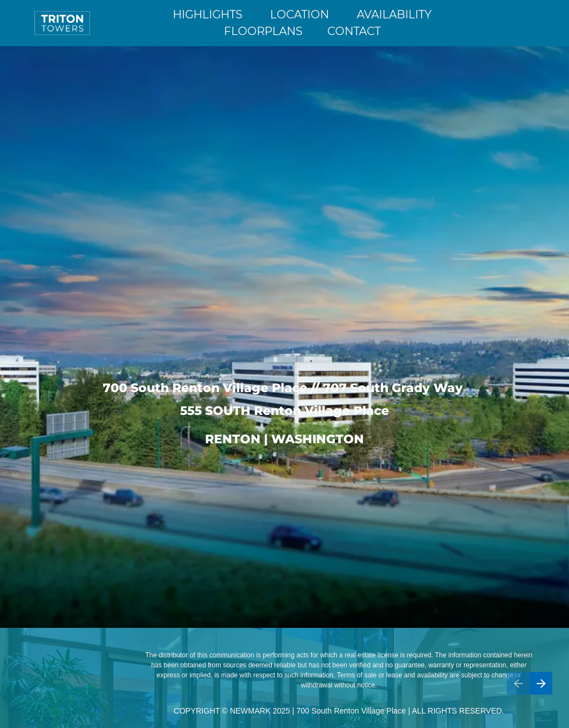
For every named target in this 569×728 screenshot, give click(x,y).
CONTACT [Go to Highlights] (354, 31)
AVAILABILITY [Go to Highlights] (394, 14)
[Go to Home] (63, 23)
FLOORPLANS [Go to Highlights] (263, 31)
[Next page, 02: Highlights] (541, 683)
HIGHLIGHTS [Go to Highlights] (208, 14)
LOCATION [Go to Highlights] (300, 14)
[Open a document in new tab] (498, 23)
